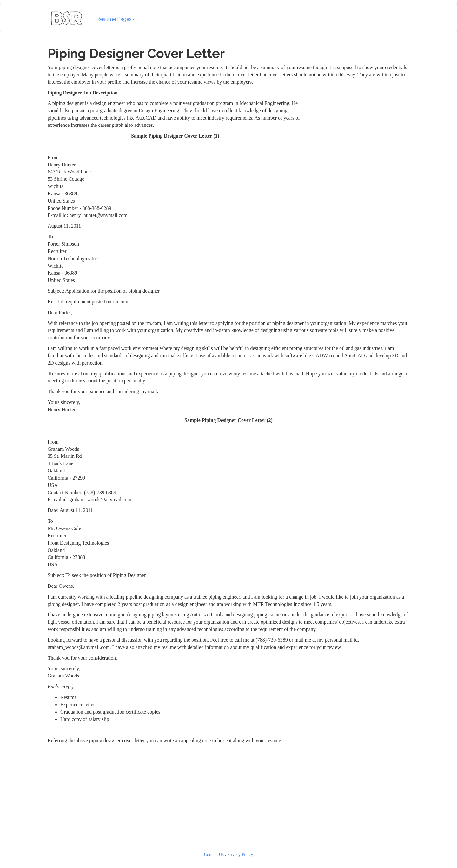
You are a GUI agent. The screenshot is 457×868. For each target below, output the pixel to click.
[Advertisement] (358, 129)
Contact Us (214, 855)
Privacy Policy (240, 855)
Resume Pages (116, 19)
